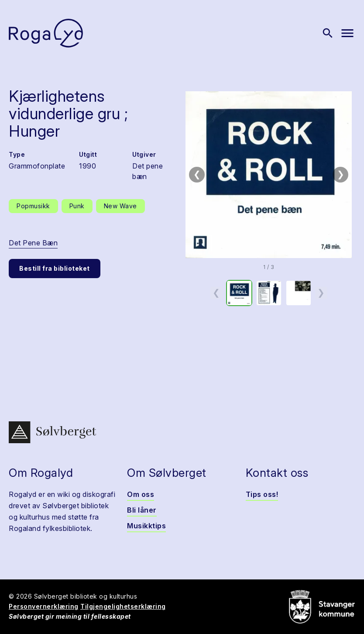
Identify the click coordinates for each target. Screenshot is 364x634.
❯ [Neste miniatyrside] (321, 293)
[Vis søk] (328, 33)
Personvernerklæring (44, 606)
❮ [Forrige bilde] (197, 174)
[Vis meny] (347, 33)
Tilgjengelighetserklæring (123, 606)
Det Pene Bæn (33, 243)
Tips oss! (262, 494)
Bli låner (142, 510)
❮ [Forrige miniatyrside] (216, 293)
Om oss (141, 494)
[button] (269, 175)
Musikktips (146, 526)
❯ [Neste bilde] (341, 174)
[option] (239, 293)
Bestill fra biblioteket (55, 268)
